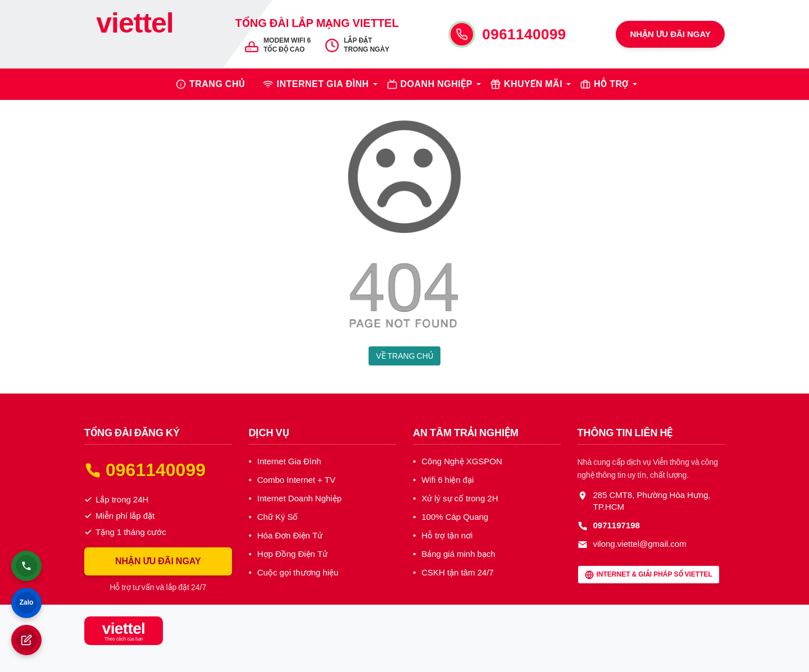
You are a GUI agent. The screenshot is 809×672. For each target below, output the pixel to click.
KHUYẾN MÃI (533, 84)
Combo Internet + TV (296, 480)
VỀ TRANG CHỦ (404, 356)
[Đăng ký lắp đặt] (26, 640)
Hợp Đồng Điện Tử (292, 554)
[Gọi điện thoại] (26, 566)
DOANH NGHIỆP (437, 84)
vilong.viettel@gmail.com (640, 544)
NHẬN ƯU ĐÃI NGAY (670, 34)
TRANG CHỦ (217, 84)
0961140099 (524, 34)
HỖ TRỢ (611, 84)
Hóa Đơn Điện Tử (290, 536)
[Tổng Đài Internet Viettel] (135, 34)
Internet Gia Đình (289, 461)
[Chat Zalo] (26, 603)
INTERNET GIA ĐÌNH (322, 84)
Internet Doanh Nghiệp (299, 499)
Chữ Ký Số (278, 517)
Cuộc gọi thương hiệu (298, 573)
